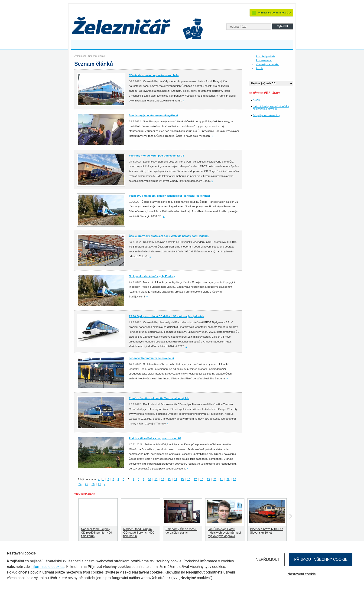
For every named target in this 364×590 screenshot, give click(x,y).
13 (169, 479)
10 (149, 479)
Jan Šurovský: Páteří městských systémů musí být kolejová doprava (224, 533)
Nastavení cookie (302, 574)
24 (80, 484)
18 (202, 479)
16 (189, 479)
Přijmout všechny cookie (321, 559)
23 (235, 479)
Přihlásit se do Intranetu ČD (274, 13)
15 (182, 479)
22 (228, 479)
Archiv (260, 68)
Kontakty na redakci (268, 64)
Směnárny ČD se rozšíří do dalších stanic (181, 531)
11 (156, 479)
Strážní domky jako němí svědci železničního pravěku (271, 108)
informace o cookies (47, 567)
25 (86, 484)
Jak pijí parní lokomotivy (266, 115)
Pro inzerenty (264, 60)
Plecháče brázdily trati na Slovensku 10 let (267, 531)
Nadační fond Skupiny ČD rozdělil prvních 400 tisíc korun (96, 533)
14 (176, 479)
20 (215, 479)
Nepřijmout (268, 559)
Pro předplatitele (266, 56)
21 (222, 479)
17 (195, 479)
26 (93, 484)
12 (163, 479)
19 (208, 479)
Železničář (80, 56)
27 (100, 484)
